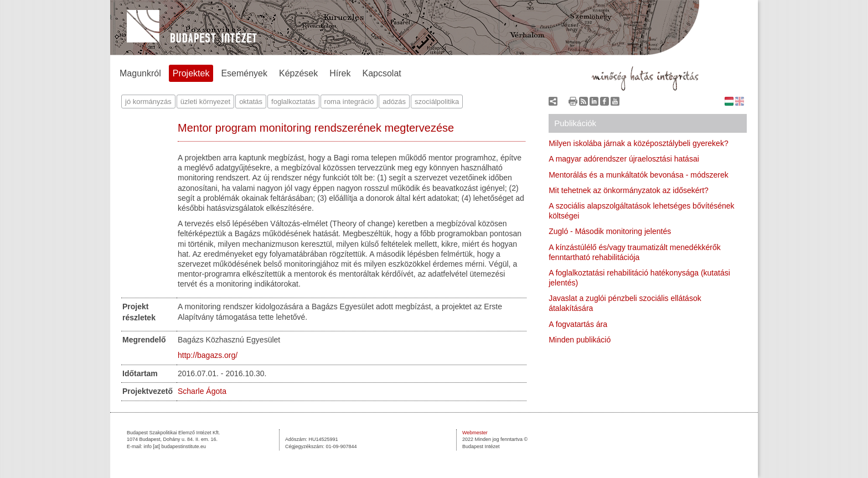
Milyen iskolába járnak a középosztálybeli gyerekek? (639, 143)
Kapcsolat (382, 73)
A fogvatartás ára (578, 324)
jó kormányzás (148, 102)
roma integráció (349, 102)
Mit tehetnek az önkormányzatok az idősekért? (629, 190)
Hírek (340, 73)
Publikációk (575, 123)
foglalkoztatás (293, 102)
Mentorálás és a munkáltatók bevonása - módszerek (639, 175)
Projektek (191, 73)
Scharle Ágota (202, 391)
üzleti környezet (205, 102)
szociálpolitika (437, 102)
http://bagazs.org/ (208, 355)
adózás (394, 102)
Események (244, 73)
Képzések (298, 73)
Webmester (475, 433)
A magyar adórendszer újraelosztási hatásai (624, 159)
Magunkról (140, 73)
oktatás (251, 102)
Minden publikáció (580, 340)
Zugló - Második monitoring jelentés (610, 231)
